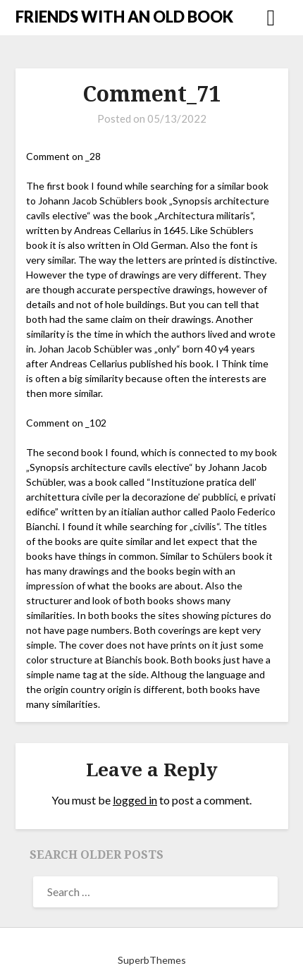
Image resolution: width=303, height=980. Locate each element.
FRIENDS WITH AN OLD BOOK (124, 17)
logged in (135, 800)
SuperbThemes (152, 960)
